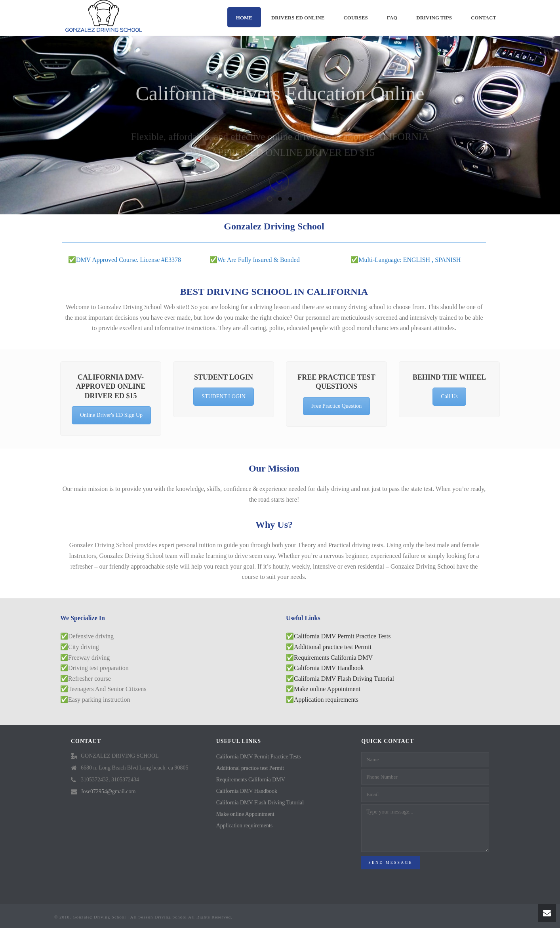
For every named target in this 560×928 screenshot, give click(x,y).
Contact (484, 18)
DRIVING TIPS (434, 18)
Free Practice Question (337, 406)
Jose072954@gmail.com (108, 791)
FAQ (392, 18)
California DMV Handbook (329, 668)
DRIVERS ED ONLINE (298, 18)
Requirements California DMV (333, 658)
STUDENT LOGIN (224, 396)
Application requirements (326, 700)
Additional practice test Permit (333, 647)
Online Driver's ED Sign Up (111, 415)
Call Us (449, 396)
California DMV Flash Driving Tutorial (344, 679)
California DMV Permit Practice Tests (342, 636)
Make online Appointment (327, 689)
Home (244, 18)
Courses (355, 18)
